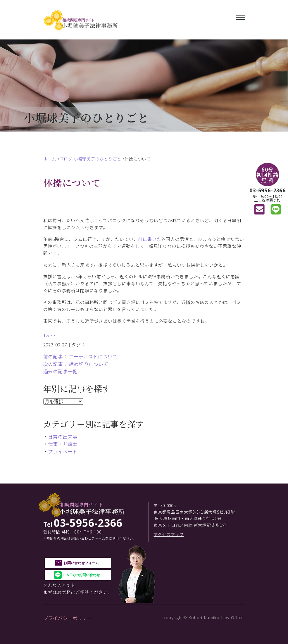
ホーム (50, 159)
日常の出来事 (63, 436)
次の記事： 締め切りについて (76, 364)
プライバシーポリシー (68, 618)
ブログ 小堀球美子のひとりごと (90, 159)
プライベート (63, 451)
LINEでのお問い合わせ (82, 575)
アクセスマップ (169, 534)
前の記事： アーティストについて (81, 356)
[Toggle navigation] (241, 16)
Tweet (50, 335)
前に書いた (150, 239)
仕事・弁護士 (63, 444)
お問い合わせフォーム (81, 563)
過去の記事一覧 (61, 371)
